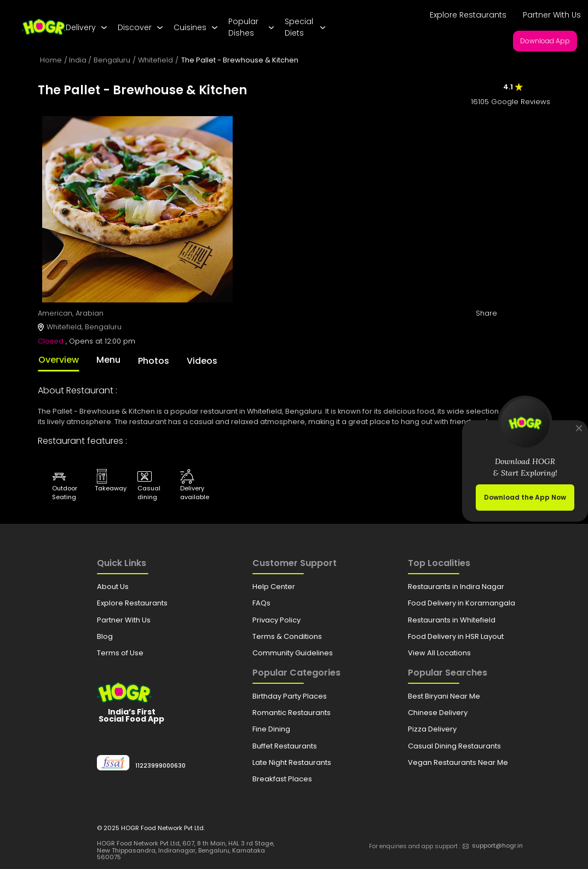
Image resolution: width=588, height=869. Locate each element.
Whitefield (155, 60)
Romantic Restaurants (292, 713)
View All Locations (439, 653)
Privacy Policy (276, 620)
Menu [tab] (108, 360)
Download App (545, 41)
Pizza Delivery (432, 729)
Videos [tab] (202, 361)
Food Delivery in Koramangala (462, 603)
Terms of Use (120, 653)
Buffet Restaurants (285, 746)
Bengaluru (112, 60)
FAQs (261, 603)
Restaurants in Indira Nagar (456, 587)
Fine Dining (271, 729)
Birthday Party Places (290, 696)
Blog (105, 636)
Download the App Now (525, 497)
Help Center (274, 587)
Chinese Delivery (438, 713)
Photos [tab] (154, 361)
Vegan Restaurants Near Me (458, 762)
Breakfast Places (282, 779)
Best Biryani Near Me (444, 696)
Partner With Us (552, 15)
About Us (113, 587)
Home (51, 60)
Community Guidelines (293, 653)
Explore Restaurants (468, 15)
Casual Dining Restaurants (454, 746)
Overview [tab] (59, 360)
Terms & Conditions (287, 636)
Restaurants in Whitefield (452, 620)
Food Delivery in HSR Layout (456, 636)
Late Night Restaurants (292, 762)
